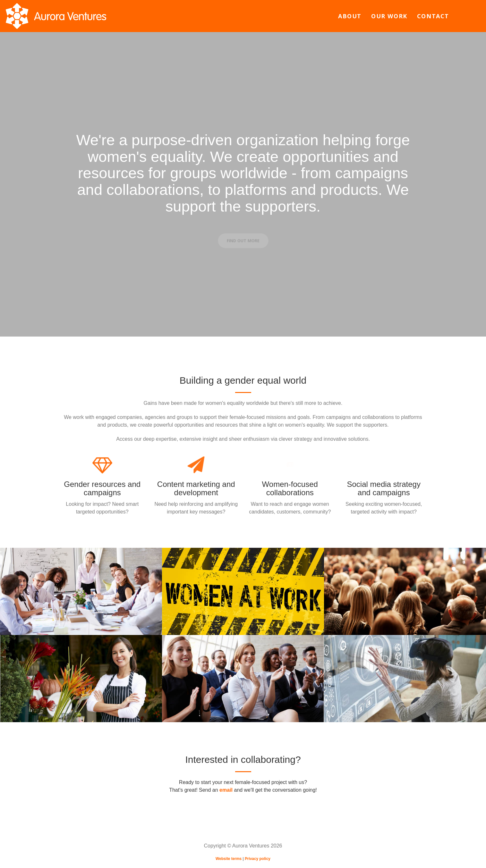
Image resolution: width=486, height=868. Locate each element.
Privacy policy (258, 859)
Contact (433, 16)
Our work (389, 16)
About (350, 16)
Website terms (229, 859)
